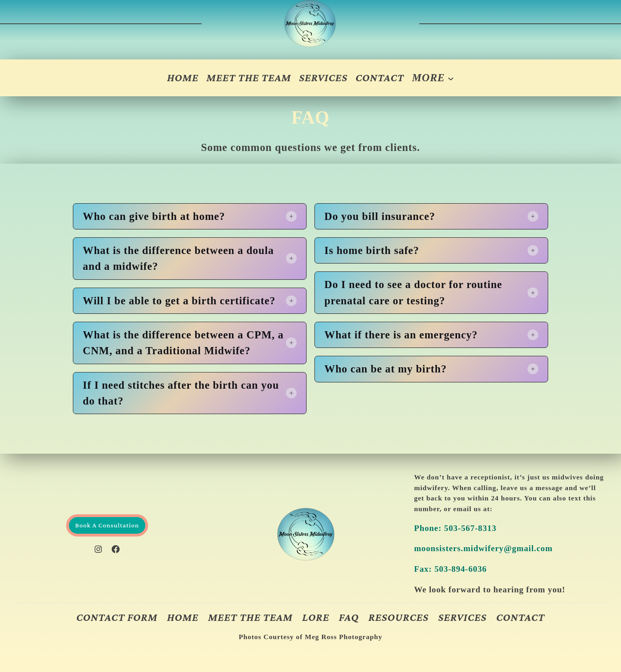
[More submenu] (433, 78)
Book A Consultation (107, 525)
